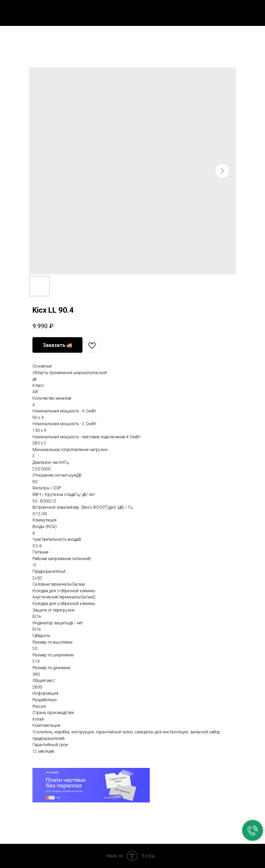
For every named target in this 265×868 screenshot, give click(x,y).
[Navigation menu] (254, 11)
